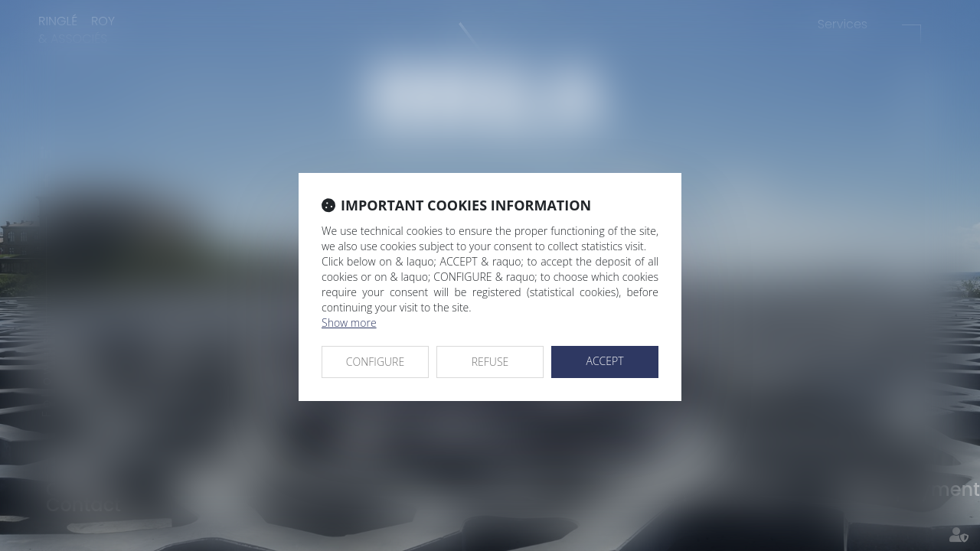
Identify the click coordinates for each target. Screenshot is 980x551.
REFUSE (490, 362)
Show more (349, 323)
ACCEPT (604, 361)
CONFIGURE (375, 362)
